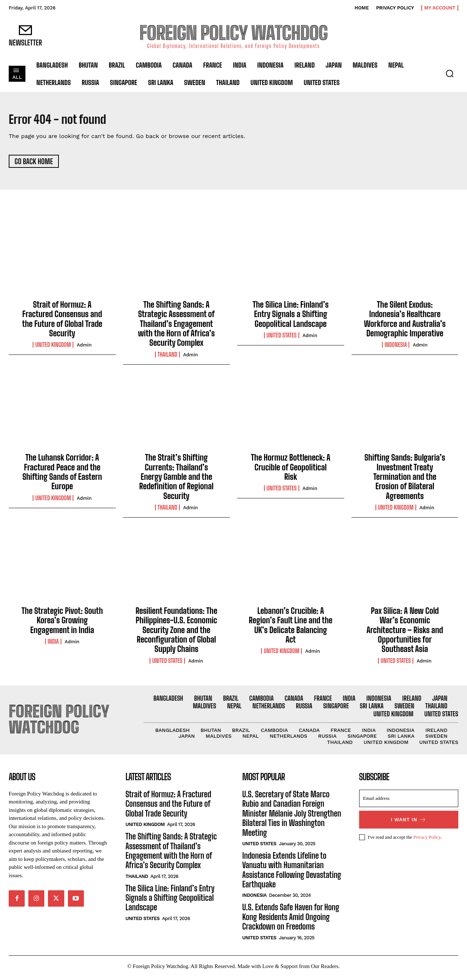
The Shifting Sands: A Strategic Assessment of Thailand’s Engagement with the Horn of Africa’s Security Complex (176, 327)
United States (282, 339)
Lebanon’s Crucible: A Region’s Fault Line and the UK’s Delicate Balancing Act (291, 628)
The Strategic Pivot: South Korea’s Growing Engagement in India (62, 624)
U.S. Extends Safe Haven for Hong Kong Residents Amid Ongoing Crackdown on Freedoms (291, 920)
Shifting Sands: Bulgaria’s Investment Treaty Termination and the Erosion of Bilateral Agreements (405, 480)
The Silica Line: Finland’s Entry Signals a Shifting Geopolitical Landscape (291, 317)
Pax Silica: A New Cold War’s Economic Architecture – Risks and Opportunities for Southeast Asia (405, 633)
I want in (409, 823)
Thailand (167, 358)
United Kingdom (53, 348)
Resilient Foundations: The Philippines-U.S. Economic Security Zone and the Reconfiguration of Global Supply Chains (176, 633)
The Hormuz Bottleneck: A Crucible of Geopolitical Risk (291, 471)
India (53, 645)
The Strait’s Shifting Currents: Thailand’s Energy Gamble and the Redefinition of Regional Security (176, 480)
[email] (409, 802)
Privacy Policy (427, 840)
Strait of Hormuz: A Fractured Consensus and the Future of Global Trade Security (62, 322)
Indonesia (396, 348)
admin (84, 349)
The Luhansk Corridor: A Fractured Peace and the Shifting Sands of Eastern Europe (62, 475)
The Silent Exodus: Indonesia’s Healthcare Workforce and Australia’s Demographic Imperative (405, 322)
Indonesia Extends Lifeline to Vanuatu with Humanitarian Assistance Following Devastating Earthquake (292, 874)
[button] (450, 73)
